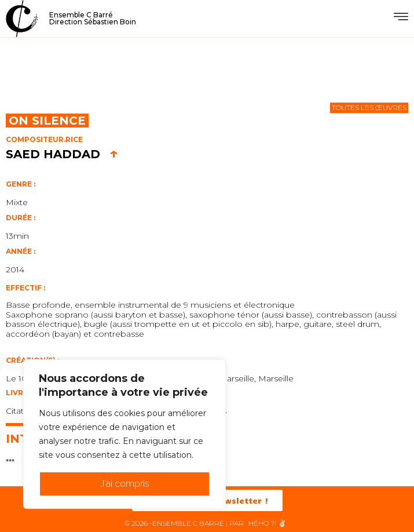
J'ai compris (125, 484)
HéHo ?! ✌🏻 (268, 523)
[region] (124, 434)
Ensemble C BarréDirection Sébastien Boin (93, 18)
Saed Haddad (62, 154)
